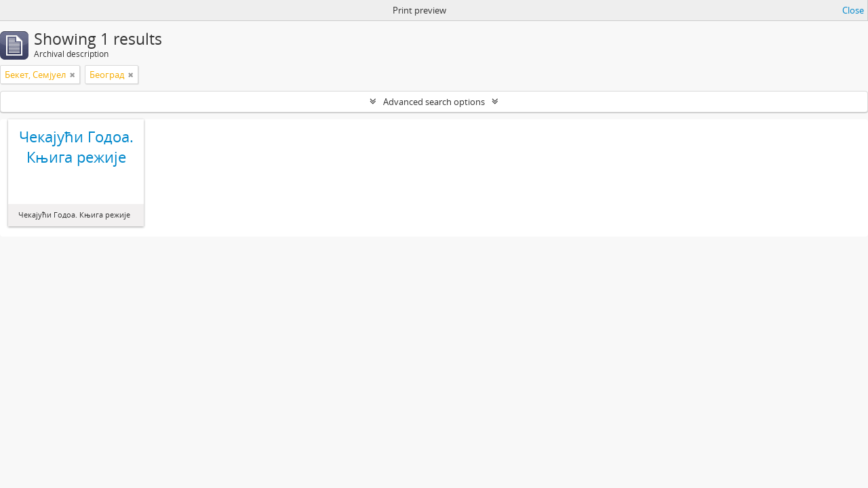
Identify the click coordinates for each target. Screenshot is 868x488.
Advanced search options (434, 102)
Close (853, 10)
